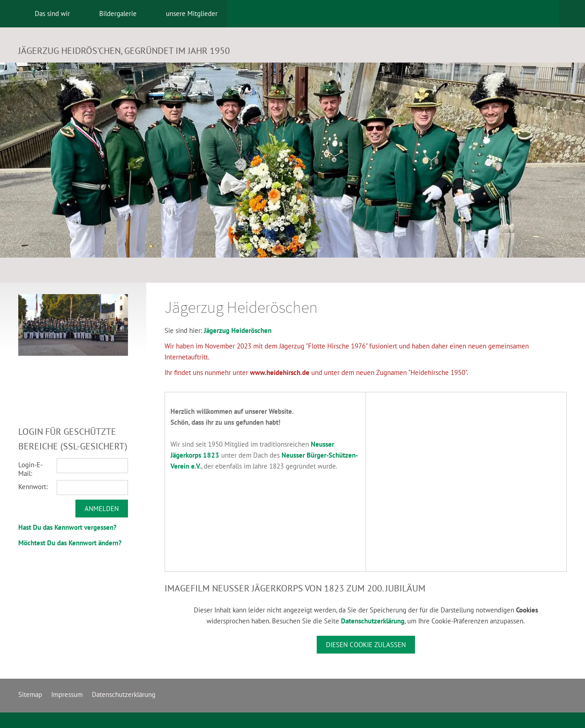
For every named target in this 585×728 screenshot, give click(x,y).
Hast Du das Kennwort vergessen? (67, 527)
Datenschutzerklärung (373, 621)
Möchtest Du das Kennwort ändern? (70, 543)
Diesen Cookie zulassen (366, 645)
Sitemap (30, 694)
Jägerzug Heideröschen (238, 330)
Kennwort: (33, 487)
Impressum (67, 694)
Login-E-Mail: (30, 469)
